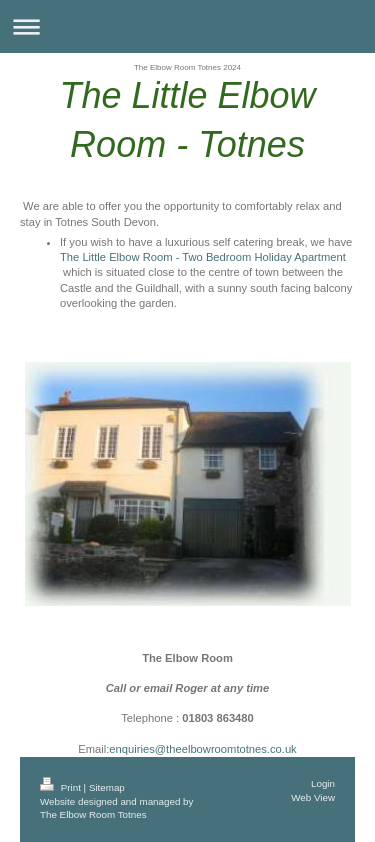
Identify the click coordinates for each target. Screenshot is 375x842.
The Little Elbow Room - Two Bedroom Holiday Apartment (203, 257)
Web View (313, 797)
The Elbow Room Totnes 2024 (187, 67)
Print (62, 787)
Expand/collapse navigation (187, 26)
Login (323, 783)
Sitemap (107, 787)
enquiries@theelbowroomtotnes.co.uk (202, 749)
